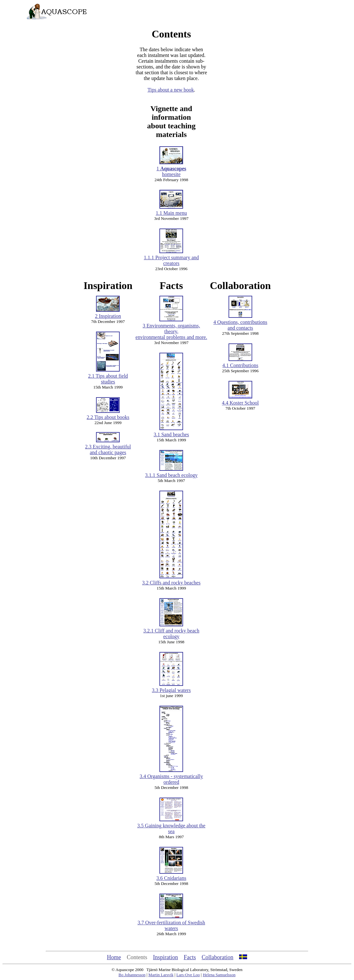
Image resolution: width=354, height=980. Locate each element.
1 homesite (171, 169)
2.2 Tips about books (108, 415)
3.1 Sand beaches (171, 432)
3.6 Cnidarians (171, 876)
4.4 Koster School (240, 403)
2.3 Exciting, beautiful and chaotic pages (108, 447)
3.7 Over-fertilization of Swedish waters (171, 923)
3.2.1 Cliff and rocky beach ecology (171, 631)
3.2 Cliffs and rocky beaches (171, 580)
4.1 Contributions (240, 363)
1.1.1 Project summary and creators (171, 258)
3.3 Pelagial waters (171, 688)
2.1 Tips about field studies (108, 377)
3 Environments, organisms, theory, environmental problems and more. (171, 329)
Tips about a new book (171, 90)
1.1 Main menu (171, 211)
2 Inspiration (108, 314)
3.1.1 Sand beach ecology (171, 473)
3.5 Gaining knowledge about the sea (171, 826)
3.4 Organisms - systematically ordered (171, 777)
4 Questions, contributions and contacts (240, 323)
